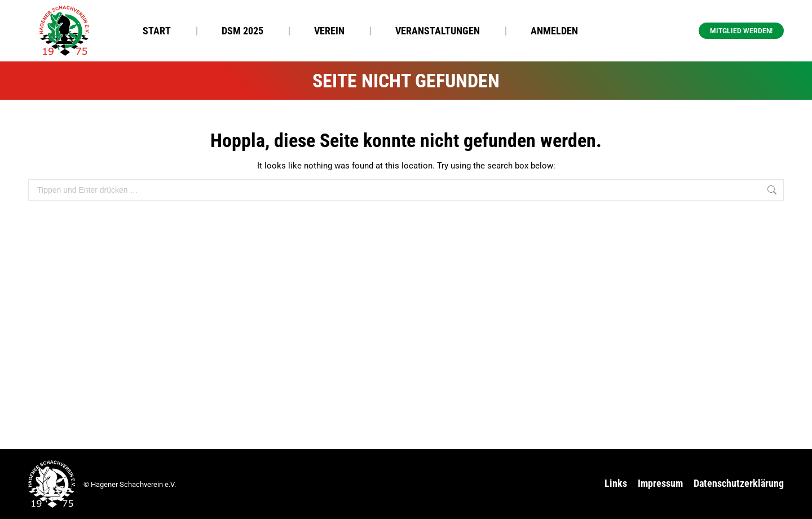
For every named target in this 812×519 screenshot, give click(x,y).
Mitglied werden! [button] (741, 31)
